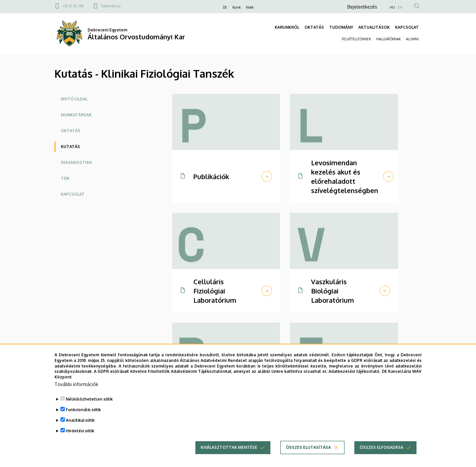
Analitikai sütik (80, 429)
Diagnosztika (76, 162)
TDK (65, 178)
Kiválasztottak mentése (229, 457)
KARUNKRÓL (287, 27)
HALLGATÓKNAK (388, 39)
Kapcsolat (73, 194)
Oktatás (71, 131)
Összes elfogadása (381, 457)
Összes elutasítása (308, 457)
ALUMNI (412, 39)
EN (400, 7)
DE (225, 7)
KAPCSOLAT (407, 27)
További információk (76, 393)
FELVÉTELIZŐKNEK (356, 39)
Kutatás (70, 147)
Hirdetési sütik (80, 440)
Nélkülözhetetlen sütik (89, 408)
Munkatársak (76, 115)
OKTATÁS (314, 27)
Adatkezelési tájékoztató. (355, 381)
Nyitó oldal (74, 99)
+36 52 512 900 (73, 6)
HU (392, 7)
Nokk (250, 7)
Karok (237, 7)
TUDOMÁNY (341, 27)
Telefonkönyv (111, 6)
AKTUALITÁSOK (374, 27)
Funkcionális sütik (83, 419)
